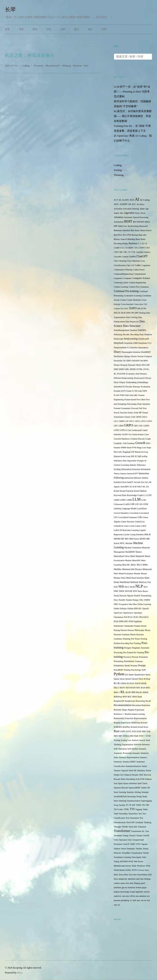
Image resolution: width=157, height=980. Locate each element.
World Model (119, 870)
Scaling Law (126, 740)
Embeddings (143, 382)
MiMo (145, 565)
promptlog (125, 900)
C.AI (142, 243)
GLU (116, 421)
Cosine (123, 300)
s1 (131, 900)
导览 (21, 29)
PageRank (138, 621)
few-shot (130, 883)
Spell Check (142, 783)
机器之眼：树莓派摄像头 (30, 55)
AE (120, 200)
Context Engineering (137, 283)
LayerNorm (142, 509)
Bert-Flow (118, 235)
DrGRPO (144, 361)
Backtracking (133, 226)
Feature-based (130, 400)
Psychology (136, 670)
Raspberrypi (130, 701)
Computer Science (141, 278)
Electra (148, 378)
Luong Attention (137, 534)
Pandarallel (129, 626)
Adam (142, 209)
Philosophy (139, 630)
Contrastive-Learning (133, 296)
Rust (117, 731)
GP (127, 421)
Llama (138, 526)
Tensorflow (133, 814)
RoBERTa (118, 727)
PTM (131, 621)
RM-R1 (139, 692)
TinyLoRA (133, 827)
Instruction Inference (133, 478)
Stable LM (145, 788)
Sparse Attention (130, 783)
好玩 (49, 29)
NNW (122, 591)
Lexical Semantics (121, 513)
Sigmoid (125, 770)
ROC (130, 697)
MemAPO (136, 560)
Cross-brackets (127, 304)
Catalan (125, 257)
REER (144, 683)
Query (148, 675)
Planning (127, 639)
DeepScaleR (144, 339)
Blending (131, 239)
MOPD (143, 539)
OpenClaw (118, 613)
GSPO (146, 426)
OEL (141, 600)
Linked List (140, 522)
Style (116, 801)
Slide (123, 779)
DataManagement (122, 330)
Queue (117, 679)
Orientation (119, 617)
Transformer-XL (138, 831)
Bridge (125, 243)
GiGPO (125, 434)
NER (121, 587)
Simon (148, 770)
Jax (146, 482)
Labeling (118, 509)
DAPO (133, 308)
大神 (63, 29)
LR (141, 504)
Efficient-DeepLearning (124, 378)
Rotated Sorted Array (140, 727)
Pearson (131, 630)
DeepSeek (119, 343)
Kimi (124, 495)
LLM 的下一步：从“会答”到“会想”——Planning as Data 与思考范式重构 (132, 92)
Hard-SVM (131, 448)
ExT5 (123, 391)
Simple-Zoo (119, 775)
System (122, 805)
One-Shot (133, 604)
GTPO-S (123, 430)
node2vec (118, 896)
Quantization (140, 675)
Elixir (116, 382)
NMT (116, 591)
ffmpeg (67, 66)
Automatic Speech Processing (136, 217)
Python (119, 674)
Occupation (123, 604)
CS (129, 252)
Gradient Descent (138, 439)
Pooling (144, 639)
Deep (142, 334)
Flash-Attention (144, 404)
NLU (146, 587)
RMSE (146, 692)
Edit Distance (141, 374)
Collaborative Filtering (123, 270)
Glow (147, 434)
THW (138, 805)
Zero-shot (133, 875)
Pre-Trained (128, 652)
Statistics (130, 792)
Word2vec (141, 866)
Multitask (134, 582)
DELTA (117, 313)
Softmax (148, 779)
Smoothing (130, 779)
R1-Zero (122, 683)
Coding (26, 66)
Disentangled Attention (131, 352)
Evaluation (146, 387)
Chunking (122, 261)
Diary (117, 352)
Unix (130, 840)
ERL (127, 369)
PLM (116, 621)
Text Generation (132, 818)
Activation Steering (131, 209)
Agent (117, 213)
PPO (126, 621)
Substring (122, 801)
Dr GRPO (127, 361)
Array (137, 213)
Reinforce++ (119, 714)
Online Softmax (120, 609)
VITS (138, 844)
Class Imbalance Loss (136, 261)
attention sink (134, 879)
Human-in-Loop (141, 452)
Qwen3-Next (137, 679)
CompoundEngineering (123, 274)
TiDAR (125, 827)
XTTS (134, 870)
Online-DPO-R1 (134, 609)
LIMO (123, 500)
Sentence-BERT (129, 762)
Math (132, 556)
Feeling (118, 170)
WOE (131, 861)
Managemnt (119, 552)
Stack (116, 792)
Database (134, 330)
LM (132, 504)
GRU (136, 426)
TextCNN (130, 822)
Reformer (118, 710)
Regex (125, 710)
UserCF (126, 844)
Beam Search (146, 230)
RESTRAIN (131, 688)
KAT (135, 487)
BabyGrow (123, 226)
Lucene (126, 534)
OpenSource (128, 613)
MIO (127, 539)
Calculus (140, 252)
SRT (120, 736)
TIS (143, 805)
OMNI (147, 600)
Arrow (143, 213)
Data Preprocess (132, 322)
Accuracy (140, 204)
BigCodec (142, 235)
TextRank (139, 822)
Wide (134, 866)
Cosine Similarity (134, 300)
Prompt (142, 665)
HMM (123, 448)
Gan (129, 430)
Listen (132, 526)
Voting (117, 861)
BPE (116, 226)
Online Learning (144, 604)
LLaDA (127, 504)
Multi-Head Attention (135, 578)
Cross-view (138, 304)
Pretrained (143, 657)
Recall (148, 701)
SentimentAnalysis (133, 766)
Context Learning (121, 287)
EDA (144, 365)
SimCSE (132, 770)
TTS (132, 809)
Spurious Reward (121, 788)
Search (142, 740)
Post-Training (135, 643)
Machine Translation (133, 548)
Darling (142, 313)
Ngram (130, 596)
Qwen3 (128, 679)
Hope (149, 448)
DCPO (144, 308)
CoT (132, 265)
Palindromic (119, 626)
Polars (137, 639)
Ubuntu (139, 836)
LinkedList (119, 526)
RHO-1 (117, 692)
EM (148, 365)
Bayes (137, 230)
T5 (127, 805)
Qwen (122, 679)
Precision (127, 657)
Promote (134, 666)
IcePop (145, 456)
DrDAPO (136, 361)
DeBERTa (142, 330)
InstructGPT (132, 474)
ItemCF (130, 482)
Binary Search (120, 239)
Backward (144, 226)
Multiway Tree (145, 582)
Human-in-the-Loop (122, 456)
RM (133, 692)
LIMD (117, 500)
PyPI (144, 670)
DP (133, 313)
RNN (125, 697)
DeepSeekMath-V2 (122, 348)
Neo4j (116, 596)
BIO (135, 222)
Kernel (117, 491)
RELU (117, 688)
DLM (123, 313)
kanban (117, 892)
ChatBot (132, 257)
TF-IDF (132, 805)
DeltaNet (134, 348)
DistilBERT (146, 352)
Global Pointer (138, 434)
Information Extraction (131, 469)
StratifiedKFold (120, 796)
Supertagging (146, 801)
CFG (136, 248)
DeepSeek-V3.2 (145, 343)
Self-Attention (120, 749)
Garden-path (137, 430)
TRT (147, 805)
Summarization (134, 801)
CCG (122, 248)
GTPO (117, 430)
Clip (128, 265)
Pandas (137, 626)
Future (127, 417)
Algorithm (129, 213)
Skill (141, 775)
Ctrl (145, 304)
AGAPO (125, 200)
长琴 (10, 10)
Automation (119, 222)
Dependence (143, 348)
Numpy (136, 600)
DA (122, 308)
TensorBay (123, 814)
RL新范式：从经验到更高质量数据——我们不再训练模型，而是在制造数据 (133, 116)
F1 (133, 391)
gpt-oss (125, 887)
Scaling (117, 740)
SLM (139, 731)
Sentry (144, 766)
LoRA (144, 526)
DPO (137, 313)
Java (143, 482)
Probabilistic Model (122, 666)
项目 (90, 29)
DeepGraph (119, 339)
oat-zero (126, 896)
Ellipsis (122, 382)
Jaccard (137, 482)
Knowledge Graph (135, 495)
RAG (132, 683)
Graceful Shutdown (122, 439)
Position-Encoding (121, 643)
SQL (149, 731)
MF (122, 539)
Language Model (129, 509)
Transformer (122, 831)
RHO (148, 688)
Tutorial (132, 836)
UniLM (146, 836)
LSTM (145, 504)
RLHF (128, 692)
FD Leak (138, 391)
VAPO (133, 844)
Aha (122, 213)
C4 (146, 243)
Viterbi (146, 853)
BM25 (147, 222)
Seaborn (135, 740)
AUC (134, 204)
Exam (129, 391)
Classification (120, 265)
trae (149, 900)
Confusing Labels (121, 283)
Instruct (124, 474)
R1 (115, 683)
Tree (147, 831)
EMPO (122, 369)
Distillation (119, 356)
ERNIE (133, 369)
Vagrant (144, 844)
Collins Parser (139, 270)
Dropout (124, 365)
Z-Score (141, 870)
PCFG (136, 617)
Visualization (137, 853)
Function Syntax (127, 413)
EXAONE (121, 374)
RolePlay (126, 727)
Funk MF (138, 413)
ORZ (116, 604)
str (145, 900)
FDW (145, 391)
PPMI (121, 621)
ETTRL (140, 369)
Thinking (119, 175)
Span (120, 783)
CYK (133, 252)
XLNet (128, 870)
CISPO (142, 248)
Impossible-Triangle (136, 461)
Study (145, 796)
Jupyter (117, 487)
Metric (133, 565)
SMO (144, 731)
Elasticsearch (139, 378)
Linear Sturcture (128, 522)
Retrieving (136, 723)
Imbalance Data (120, 461)
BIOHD (141, 222)
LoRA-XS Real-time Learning (126, 530)
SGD (134, 731)
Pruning (127, 670)
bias (142, 879)
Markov (139, 552)
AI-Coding (145, 200)
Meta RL (126, 565)
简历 (35, 29)
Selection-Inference (142, 745)
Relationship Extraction (124, 718)
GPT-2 (138, 421)
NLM (132, 587)
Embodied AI (119, 387)
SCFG (128, 731)
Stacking (123, 792)
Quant (131, 675)
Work (148, 866)
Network (123, 596)
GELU (145, 417)
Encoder (129, 387)
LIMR (129, 500)
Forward (135, 408)
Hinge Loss (141, 448)
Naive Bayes (143, 591)
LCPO (149, 495)
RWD (135, 697)
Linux (126, 526)
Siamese (117, 770)
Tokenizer (142, 827)
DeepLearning (131, 339)
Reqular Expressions (122, 723)
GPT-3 (144, 421)
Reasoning (140, 701)
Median (128, 560)
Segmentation (127, 745)
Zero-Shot (123, 874)
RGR (143, 688)
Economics (131, 374)
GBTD (138, 417)
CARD (117, 248)
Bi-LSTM (127, 235)
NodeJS (137, 596)
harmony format (135, 887)
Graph (148, 439)
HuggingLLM (128, 452)
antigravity (123, 879)
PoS (133, 639)
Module (137, 574)
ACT (116, 200)
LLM (137, 499)
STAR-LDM (128, 736)
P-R (125, 617)
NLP (139, 586)
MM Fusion (134, 539)
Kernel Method (140, 491)
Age (147, 209)
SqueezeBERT (135, 788)
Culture (117, 308)
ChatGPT (142, 256)
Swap (116, 805)
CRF (121, 252)
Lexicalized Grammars (128, 517)
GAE (133, 417)
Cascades (118, 257)
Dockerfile (118, 361)
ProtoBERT (119, 670)
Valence (117, 849)
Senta (116, 757)
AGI (132, 200)
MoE (116, 574)
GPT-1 (131, 421)
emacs (123, 883)
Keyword (118, 495)
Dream (117, 365)
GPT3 (150, 421)
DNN (128, 313)
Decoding (134, 334)
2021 (8, 45)
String (139, 796)
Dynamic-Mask (135, 365)
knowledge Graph (128, 892)
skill (134, 900)
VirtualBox (126, 853)
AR (130, 204)
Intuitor (145, 478)
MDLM (147, 534)
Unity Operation (121, 840)
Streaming (131, 796)
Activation (118, 209)
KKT (140, 487)
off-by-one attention (138, 896)
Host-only (118, 452)
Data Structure (132, 326)
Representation (140, 718)
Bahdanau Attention (122, 230)
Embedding (131, 382)
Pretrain (135, 657)
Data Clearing (132, 317)
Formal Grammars (122, 408)
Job (150, 482)
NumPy (122, 600)
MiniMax (118, 569)
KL (144, 487)
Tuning (125, 836)
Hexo (20, 973)
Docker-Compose (145, 356)
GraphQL (118, 443)
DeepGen (148, 334)
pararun (117, 900)
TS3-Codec (119, 809)
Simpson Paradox (131, 775)
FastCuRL (134, 395)
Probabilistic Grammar (133, 661)
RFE (138, 688)
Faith (127, 395)
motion (78, 66)
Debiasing (118, 334)
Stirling (138, 792)
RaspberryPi (53, 66)
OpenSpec (138, 613)
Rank (140, 697)
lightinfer (139, 892)
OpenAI (146, 609)
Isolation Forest (120, 482)
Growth (141, 443)
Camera (39, 66)
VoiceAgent (136, 857)
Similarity (141, 770)
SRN (116, 736)
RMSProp (118, 697)
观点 (76, 29)
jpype (144, 887)
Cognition (146, 265)
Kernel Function (127, 491)
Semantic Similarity (141, 753)
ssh (142, 900)
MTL (122, 543)
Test (140, 814)
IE (136, 456)
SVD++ (142, 736)
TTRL (126, 809)
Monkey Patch (120, 578)
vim (116, 905)
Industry (133, 465)
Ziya (116, 879)
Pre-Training (139, 652)
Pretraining (119, 661)
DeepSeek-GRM (131, 343)
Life (140, 517)
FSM (122, 395)
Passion (124, 630)
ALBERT (124, 204)
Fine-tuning (132, 404)
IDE (133, 456)
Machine (129, 543)
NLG (127, 587)
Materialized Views (122, 556)
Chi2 (116, 261)
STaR (136, 736)
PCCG (130, 617)
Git (130, 434)
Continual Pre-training (126, 291)
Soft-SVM (140, 779)
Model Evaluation (126, 574)
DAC (126, 308)
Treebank (118, 836)
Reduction (146, 705)
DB (139, 308)
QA (126, 675)
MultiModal (125, 582)
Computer (128, 278)
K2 (131, 487)
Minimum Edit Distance (132, 569)
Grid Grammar (129, 443)
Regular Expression (136, 710)
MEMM (117, 539)
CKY (148, 248)
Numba (129, 600)
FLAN (117, 395)
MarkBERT (130, 552)
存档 (104, 29)
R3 (128, 683)
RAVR (138, 683)
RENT (122, 688)
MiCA (139, 565)
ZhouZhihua (142, 875)
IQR (139, 456)
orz (148, 896)
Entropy (137, 387)
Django (127, 356)
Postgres (128, 648)
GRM (121, 426)
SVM (148, 736)
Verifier (139, 849)
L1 (145, 495)
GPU (116, 426)
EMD (116, 369)
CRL (125, 252)
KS (147, 487)
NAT (116, 587)
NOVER (129, 591)
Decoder (126, 334)
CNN (116, 252)
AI (137, 199)
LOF (137, 504)
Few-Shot (141, 399)
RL (123, 692)
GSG (141, 426)
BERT (128, 221)
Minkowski (147, 569)
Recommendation (123, 705)
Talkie (145, 809)
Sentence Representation (129, 757)
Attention (119, 217)
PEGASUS (144, 617)
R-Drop (147, 679)
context (117, 883)
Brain (138, 239)
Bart (132, 230)
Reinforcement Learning (135, 714)
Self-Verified (133, 749)
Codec (138, 265)
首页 (7, 29)
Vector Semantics (128, 849)
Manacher (146, 548)
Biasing (135, 235)
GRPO (128, 425)
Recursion (137, 705)
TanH (116, 814)
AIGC (117, 204)
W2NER (124, 861)
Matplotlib (140, 556)
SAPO (123, 731)
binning (147, 879)
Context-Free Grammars (139, 287)
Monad (144, 574)
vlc (87, 66)
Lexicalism (134, 513)
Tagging (139, 809)
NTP (135, 591)
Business (133, 243)
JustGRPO (125, 487)
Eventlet (117, 391)
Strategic (145, 792)
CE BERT (129, 248)
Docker (134, 356)
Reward (144, 723)
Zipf (150, 875)
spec (139, 900)
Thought (118, 827)
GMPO (122, 421)
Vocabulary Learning (122, 857)
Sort (116, 783)
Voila (144, 857)
